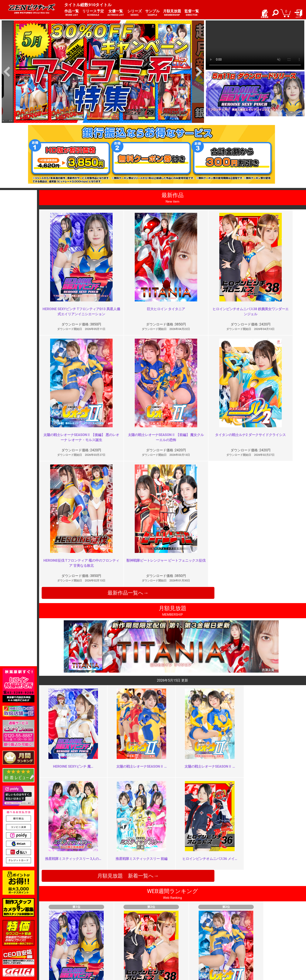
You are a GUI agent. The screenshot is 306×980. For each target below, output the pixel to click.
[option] (103, 72)
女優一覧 (116, 13)
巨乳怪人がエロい (241, 775)
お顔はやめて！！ (108, 852)
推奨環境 (61, 945)
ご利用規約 (112, 935)
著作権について (115, 949)
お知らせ (161, 935)
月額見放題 (172, 13)
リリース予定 (93, 13)
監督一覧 (192, 13)
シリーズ (135, 13)
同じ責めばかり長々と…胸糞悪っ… (255, 852)
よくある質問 (164, 940)
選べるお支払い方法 (68, 949)
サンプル (152, 13)
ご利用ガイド (64, 940)
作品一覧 (72, 13)
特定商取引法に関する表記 (123, 940)
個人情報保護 (114, 945)
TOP (57, 935)
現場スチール (64, 954)
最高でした (102, 775)
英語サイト (163, 949)
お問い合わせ (164, 945)
